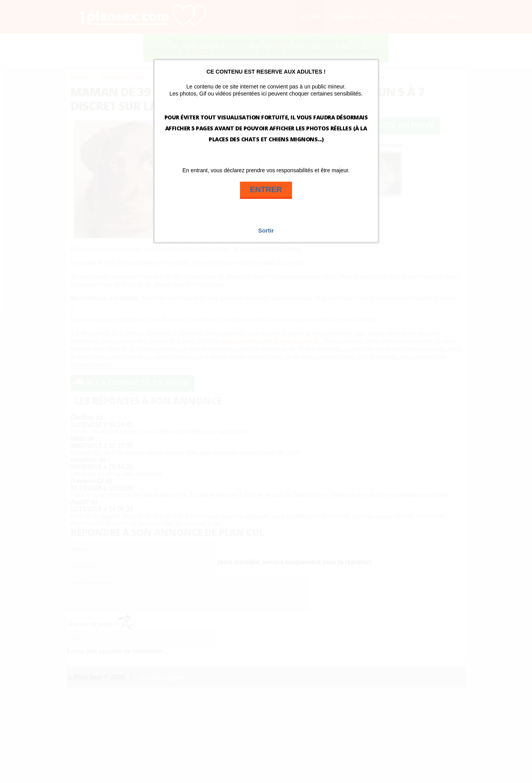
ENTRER (266, 189)
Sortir (266, 230)
